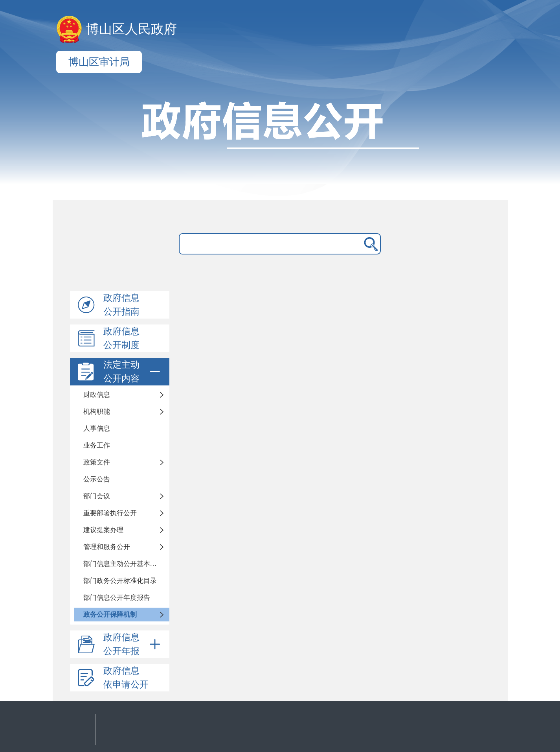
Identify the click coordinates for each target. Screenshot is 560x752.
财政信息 (97, 395)
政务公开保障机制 (110, 615)
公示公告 (97, 479)
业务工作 (97, 445)
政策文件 (97, 462)
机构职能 (97, 412)
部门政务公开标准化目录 (120, 581)
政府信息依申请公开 (126, 678)
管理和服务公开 (107, 547)
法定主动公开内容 (133, 372)
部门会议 (97, 496)
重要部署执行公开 (110, 513)
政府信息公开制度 (121, 338)
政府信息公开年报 (133, 644)
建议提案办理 (103, 530)
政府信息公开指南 (121, 305)
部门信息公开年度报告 (117, 598)
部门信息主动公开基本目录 (123, 564)
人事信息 (97, 429)
